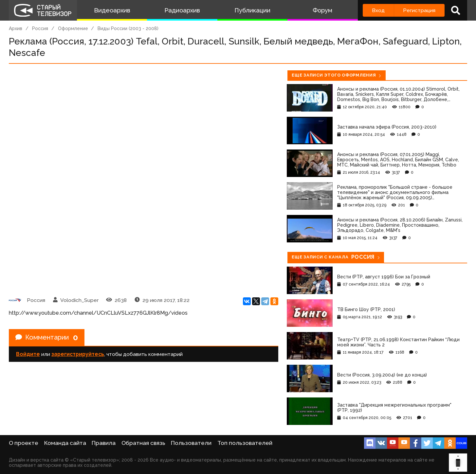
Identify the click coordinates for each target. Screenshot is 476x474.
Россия (40, 28)
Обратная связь (143, 443)
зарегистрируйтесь (78, 354)
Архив (16, 28)
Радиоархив (182, 10)
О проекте (24, 443)
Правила (104, 443)
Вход (378, 10)
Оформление (73, 28)
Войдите (28, 354)
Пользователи (191, 443)
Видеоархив (112, 10)
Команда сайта (65, 443)
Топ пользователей (245, 443)
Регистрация (419, 10)
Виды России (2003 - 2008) (128, 28)
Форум (322, 10)
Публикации (252, 10)
